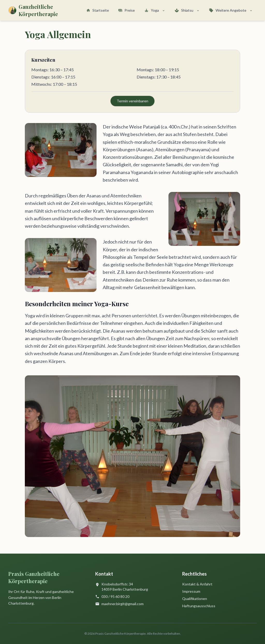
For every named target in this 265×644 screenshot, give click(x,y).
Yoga (155, 10)
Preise (127, 10)
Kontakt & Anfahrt (197, 584)
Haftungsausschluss (199, 606)
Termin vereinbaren (132, 101)
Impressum (191, 591)
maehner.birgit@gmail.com (123, 604)
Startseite (98, 10)
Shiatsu (187, 10)
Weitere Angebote (231, 10)
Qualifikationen (195, 599)
